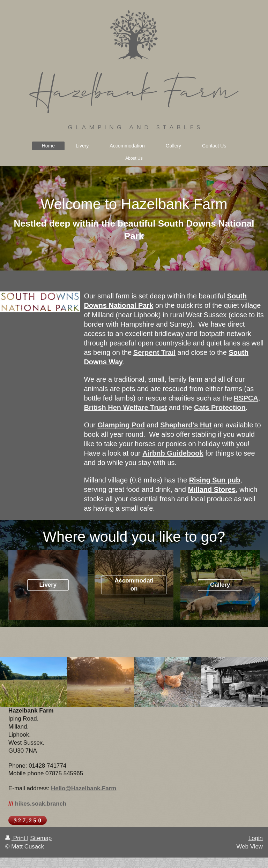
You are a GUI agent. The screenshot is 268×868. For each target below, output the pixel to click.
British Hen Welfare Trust (125, 408)
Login (256, 838)
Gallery (220, 585)
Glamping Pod (121, 425)
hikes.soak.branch (37, 804)
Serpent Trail (154, 352)
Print (16, 838)
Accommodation (134, 585)
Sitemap (41, 838)
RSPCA (246, 398)
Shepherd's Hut (186, 425)
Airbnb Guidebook (173, 453)
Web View (250, 847)
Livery (48, 585)
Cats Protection (220, 408)
